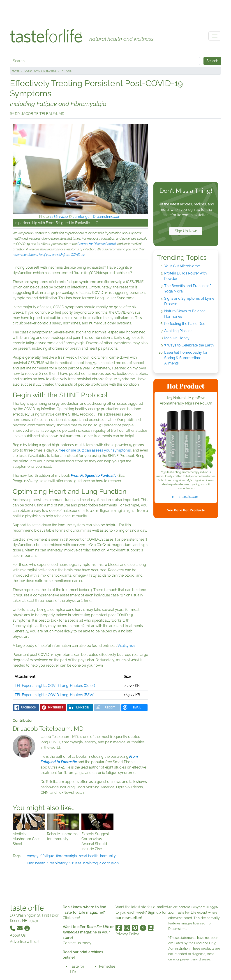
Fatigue (67, 71)
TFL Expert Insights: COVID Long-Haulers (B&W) (54, 695)
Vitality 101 (126, 646)
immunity (108, 856)
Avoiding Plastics (178, 331)
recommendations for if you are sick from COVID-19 (49, 255)
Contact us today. (77, 943)
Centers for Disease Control (97, 244)
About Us (18, 935)
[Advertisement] (115, 13)
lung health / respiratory (47, 863)
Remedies (107, 966)
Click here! (71, 918)
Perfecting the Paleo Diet (185, 324)
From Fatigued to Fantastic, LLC (72, 223)
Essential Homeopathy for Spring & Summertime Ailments (186, 358)
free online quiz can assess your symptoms (95, 450)
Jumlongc (81, 217)
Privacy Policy (127, 934)
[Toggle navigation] (215, 36)
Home (16, 71)
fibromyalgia (66, 856)
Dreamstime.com (107, 217)
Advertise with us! (25, 942)
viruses (75, 863)
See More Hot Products (186, 510)
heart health (89, 856)
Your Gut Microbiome (182, 266)
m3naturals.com (186, 497)
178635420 (59, 217)
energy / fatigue (40, 856)
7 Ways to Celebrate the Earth (189, 345)
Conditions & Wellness (40, 71)
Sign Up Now (186, 231)
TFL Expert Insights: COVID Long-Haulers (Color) (55, 686)
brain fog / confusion (101, 863)
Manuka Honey (177, 338)
